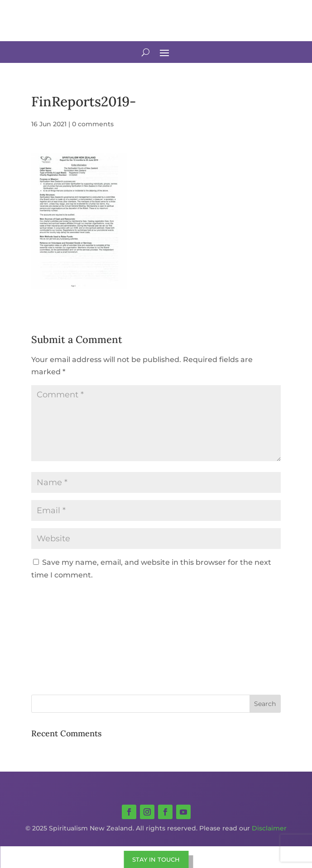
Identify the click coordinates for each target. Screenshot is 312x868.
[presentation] (93, 608)
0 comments (93, 124)
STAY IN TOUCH (156, 859)
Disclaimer (269, 828)
